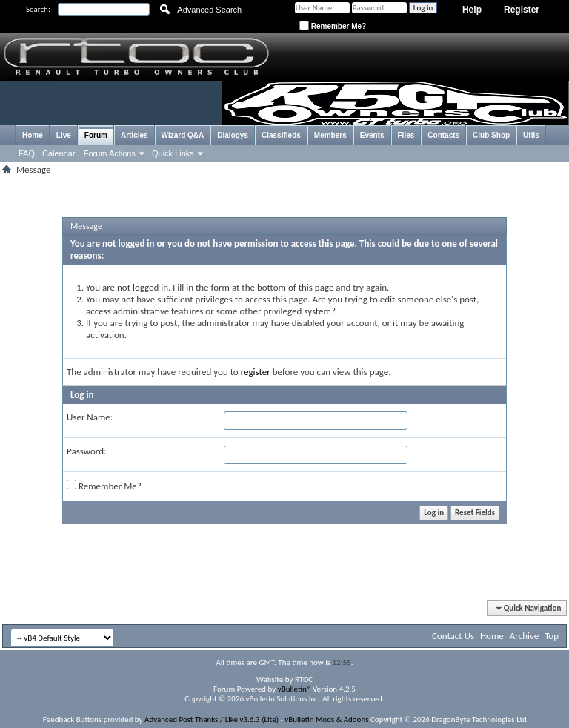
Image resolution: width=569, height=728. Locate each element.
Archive (524, 636)
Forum (96, 135)
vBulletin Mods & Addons (326, 719)
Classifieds (281, 135)
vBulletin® (295, 689)
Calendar (59, 153)
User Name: (90, 417)
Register (522, 10)
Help (472, 10)
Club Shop (491, 135)
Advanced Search (209, 10)
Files (406, 135)
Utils (531, 135)
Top (552, 636)
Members (330, 135)
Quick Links (173, 153)
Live (64, 135)
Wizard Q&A (183, 135)
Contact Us (453, 636)
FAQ (27, 153)
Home (33, 135)
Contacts (443, 135)
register (256, 372)
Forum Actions (110, 153)
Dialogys (233, 135)
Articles (134, 135)
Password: (86, 451)
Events (372, 135)
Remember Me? (333, 26)
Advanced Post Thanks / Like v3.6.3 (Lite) (212, 719)
